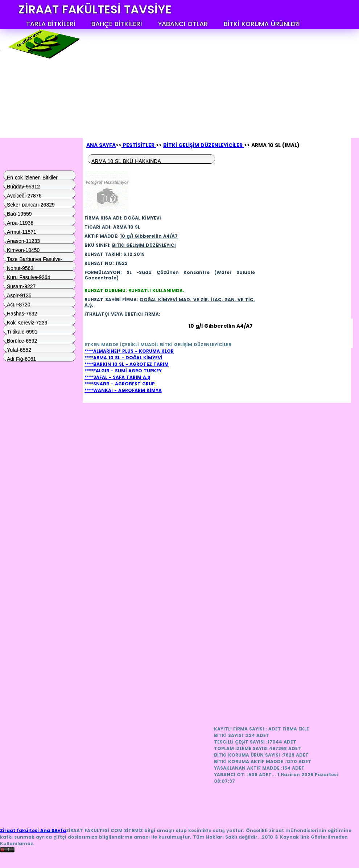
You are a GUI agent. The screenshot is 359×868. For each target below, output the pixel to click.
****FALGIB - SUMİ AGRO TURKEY (123, 371)
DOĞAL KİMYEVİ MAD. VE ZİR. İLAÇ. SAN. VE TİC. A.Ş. (170, 302)
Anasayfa (35, 132)
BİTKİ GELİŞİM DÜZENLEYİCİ (144, 245)
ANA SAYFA (101, 145)
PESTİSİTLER (139, 145)
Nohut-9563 (20, 268)
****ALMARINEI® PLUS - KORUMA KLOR (129, 351)
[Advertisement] (148, 74)
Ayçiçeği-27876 (24, 195)
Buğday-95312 (23, 186)
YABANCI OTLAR (183, 24)
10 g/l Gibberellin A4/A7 (149, 236)
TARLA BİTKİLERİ (51, 24)
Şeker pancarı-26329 (31, 204)
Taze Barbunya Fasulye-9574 (35, 259)
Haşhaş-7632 (22, 313)
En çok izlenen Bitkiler (32, 177)
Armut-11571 (22, 232)
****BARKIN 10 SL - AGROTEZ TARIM (127, 364)
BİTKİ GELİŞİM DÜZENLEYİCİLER (204, 145)
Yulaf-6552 (19, 349)
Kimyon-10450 (23, 250)
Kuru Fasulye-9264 (28, 277)
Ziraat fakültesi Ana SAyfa (33, 830)
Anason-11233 (23, 241)
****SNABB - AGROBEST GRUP (120, 384)
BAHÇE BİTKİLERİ (117, 24)
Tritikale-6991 (22, 331)
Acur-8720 (19, 304)
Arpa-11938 (20, 222)
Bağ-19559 (19, 213)
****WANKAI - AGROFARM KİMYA (123, 390)
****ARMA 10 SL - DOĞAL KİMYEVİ (123, 358)
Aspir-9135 (19, 295)
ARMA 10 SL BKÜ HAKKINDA (126, 161)
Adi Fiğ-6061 (21, 359)
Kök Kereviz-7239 (27, 322)
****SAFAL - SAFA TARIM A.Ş (117, 377)
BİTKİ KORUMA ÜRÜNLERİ (262, 24)
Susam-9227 (21, 286)
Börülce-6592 (22, 340)
